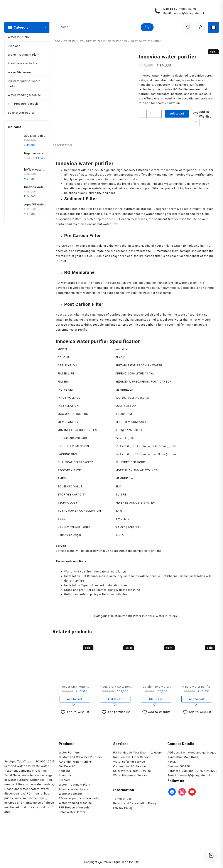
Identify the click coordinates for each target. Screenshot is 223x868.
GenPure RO (67, 768)
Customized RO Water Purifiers (107, 41)
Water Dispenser (19, 72)
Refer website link (115, 596)
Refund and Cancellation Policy (135, 805)
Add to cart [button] (75, 700)
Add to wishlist (196, 123)
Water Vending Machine (24, 95)
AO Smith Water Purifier (75, 763)
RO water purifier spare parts (24, 84)
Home (56, 41)
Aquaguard (66, 777)
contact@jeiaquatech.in (189, 13)
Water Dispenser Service (130, 777)
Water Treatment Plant (24, 55)
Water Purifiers (18, 37)
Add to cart (177, 114)
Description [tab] (62, 146)
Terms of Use (123, 800)
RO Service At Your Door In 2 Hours (138, 754)
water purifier (188, 170)
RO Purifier (181, 89)
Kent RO (64, 772)
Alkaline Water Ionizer (23, 63)
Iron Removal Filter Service (132, 759)
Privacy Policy (123, 809)
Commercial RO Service (130, 768)
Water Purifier (161, 76)
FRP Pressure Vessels (23, 104)
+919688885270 (185, 9)
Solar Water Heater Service (132, 772)
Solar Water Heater (21, 113)
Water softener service (129, 763)
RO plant (14, 46)
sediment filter (164, 220)
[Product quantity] (150, 114)
